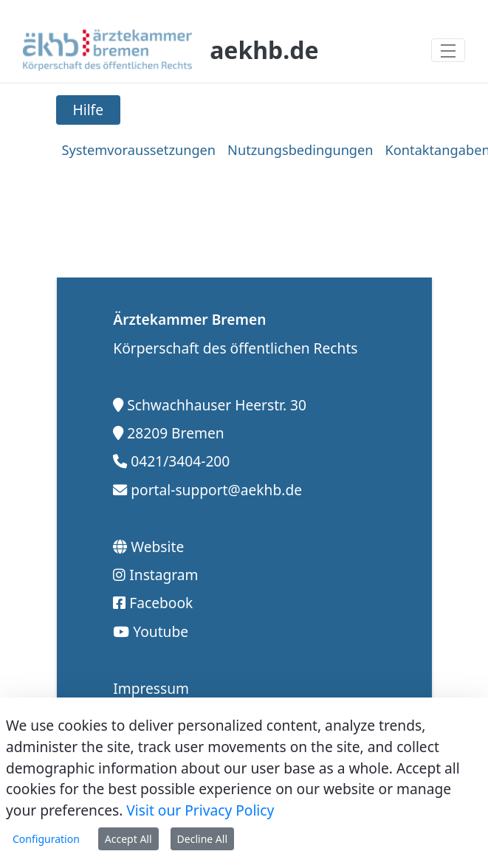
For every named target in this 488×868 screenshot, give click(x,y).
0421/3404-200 (180, 461)
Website (157, 547)
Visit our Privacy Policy (200, 810)
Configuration (46, 839)
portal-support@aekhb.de (216, 490)
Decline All (202, 839)
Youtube (161, 631)
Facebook (161, 603)
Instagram (164, 575)
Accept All (128, 839)
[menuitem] (139, 150)
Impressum (151, 688)
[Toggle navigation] (448, 50)
